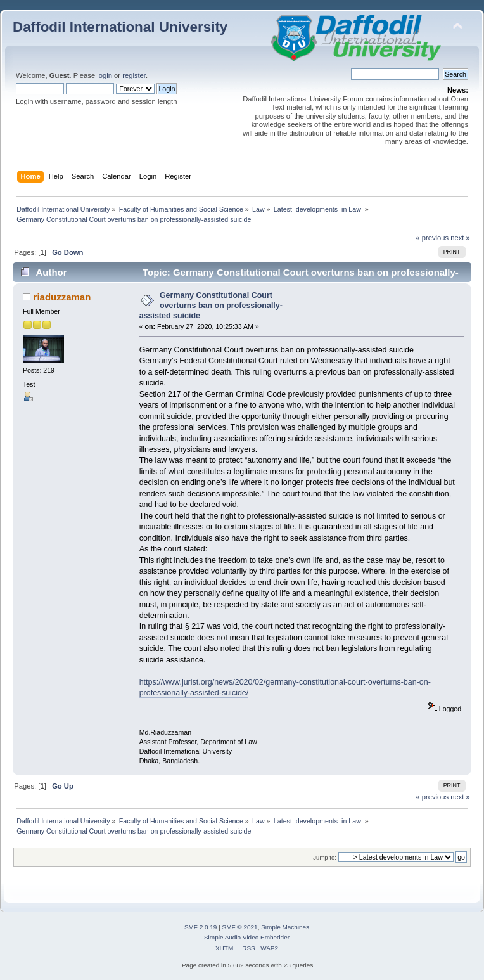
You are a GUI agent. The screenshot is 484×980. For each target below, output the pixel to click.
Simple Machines (285, 927)
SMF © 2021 (240, 927)
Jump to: (325, 857)
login (105, 75)
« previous (432, 238)
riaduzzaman (62, 297)
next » (460, 238)
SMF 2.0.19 (201, 927)
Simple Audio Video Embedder (247, 937)
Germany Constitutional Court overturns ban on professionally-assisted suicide (211, 306)
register (134, 75)
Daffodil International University (120, 27)
